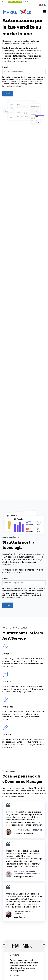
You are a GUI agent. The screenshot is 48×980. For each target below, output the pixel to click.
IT (3, 2)
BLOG (25, 2)
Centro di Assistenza (15, 2)
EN (6, 2)
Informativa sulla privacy (12, 86)
